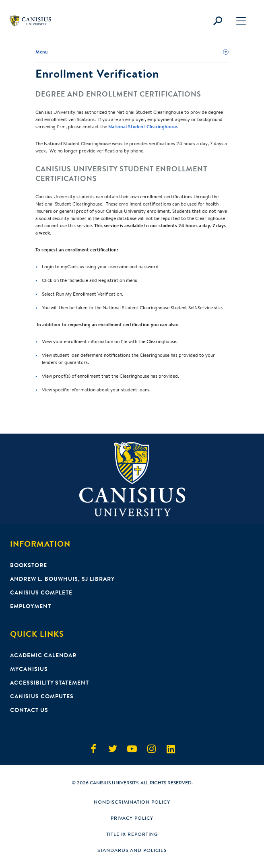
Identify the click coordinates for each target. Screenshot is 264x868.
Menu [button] (41, 52)
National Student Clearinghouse (143, 126)
